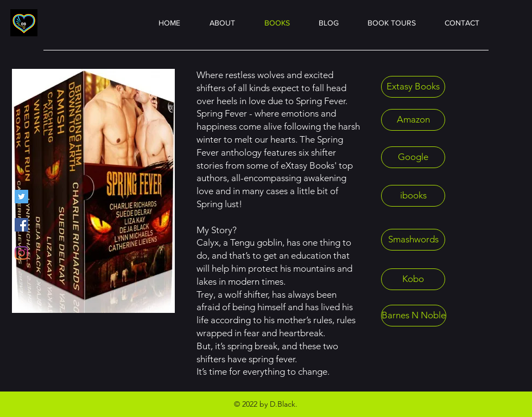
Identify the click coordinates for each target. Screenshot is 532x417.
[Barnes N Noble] (414, 316)
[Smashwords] (413, 240)
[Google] (413, 157)
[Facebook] (21, 225)
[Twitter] (21, 197)
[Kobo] (413, 279)
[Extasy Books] (413, 87)
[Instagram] (21, 253)
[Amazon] (413, 120)
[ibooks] (413, 196)
